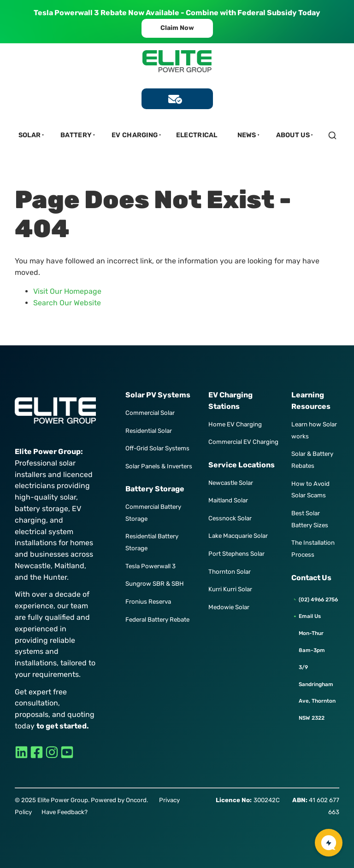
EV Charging (135, 135)
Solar (30, 135)
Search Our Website (67, 303)
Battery (76, 135)
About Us (293, 135)
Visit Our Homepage (67, 291)
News (247, 135)
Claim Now (177, 24)
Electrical (197, 135)
